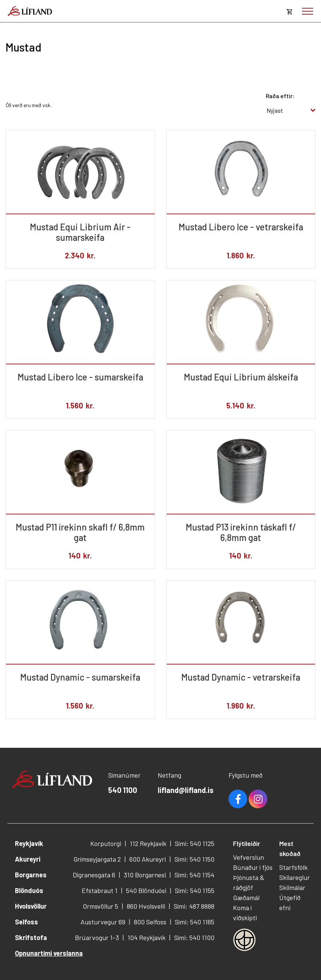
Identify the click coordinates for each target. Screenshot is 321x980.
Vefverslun (248, 857)
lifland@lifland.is (186, 790)
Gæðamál (246, 897)
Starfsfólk (293, 867)
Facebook (238, 799)
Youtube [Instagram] (258, 799)
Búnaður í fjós (253, 867)
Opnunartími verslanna (49, 953)
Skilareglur (295, 877)
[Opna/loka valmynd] (308, 11)
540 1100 (123, 790)
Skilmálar (292, 887)
